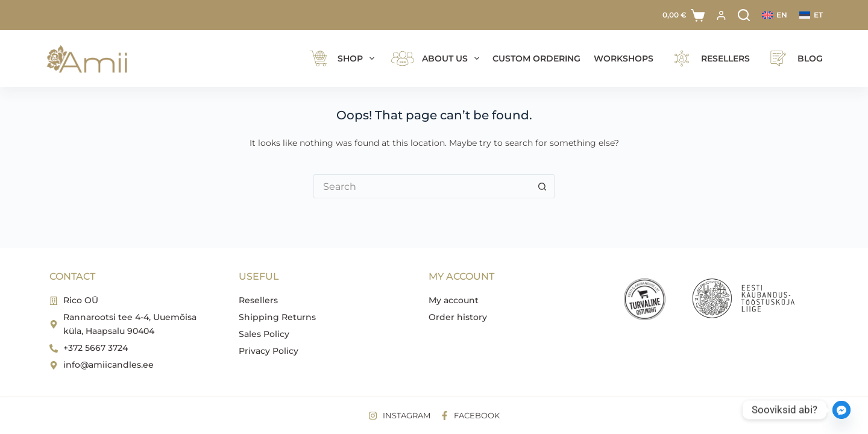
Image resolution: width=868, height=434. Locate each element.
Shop (341, 58)
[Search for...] (422, 186)
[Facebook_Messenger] (841, 410)
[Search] (744, 15)
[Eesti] (811, 15)
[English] (775, 15)
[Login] (721, 15)
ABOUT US (436, 58)
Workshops (624, 58)
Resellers (708, 58)
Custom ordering (536, 58)
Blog (793, 58)
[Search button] (542, 186)
